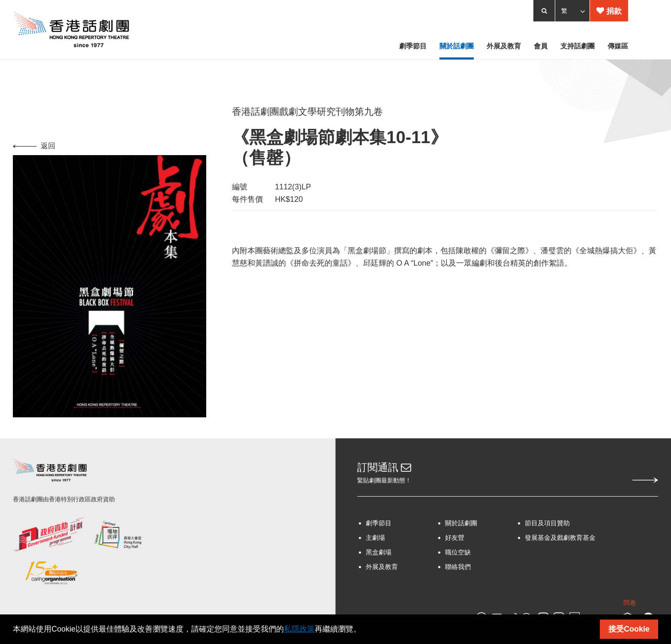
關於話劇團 (461, 526)
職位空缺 (458, 555)
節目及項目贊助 (547, 526)
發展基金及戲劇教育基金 (560, 540)
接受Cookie (629, 629)
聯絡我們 (458, 569)
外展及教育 (382, 569)
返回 (34, 148)
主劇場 (375, 540)
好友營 (455, 540)
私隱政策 (299, 629)
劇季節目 (379, 526)
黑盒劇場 (379, 555)
